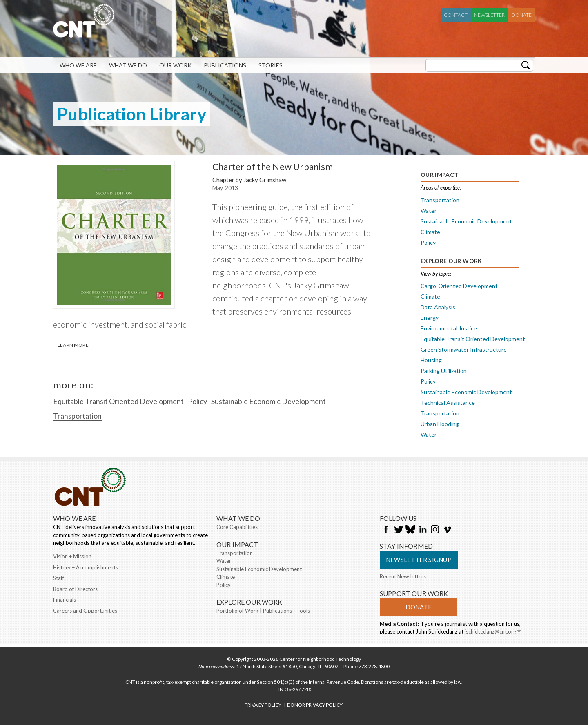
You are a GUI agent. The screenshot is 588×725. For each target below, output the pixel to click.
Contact (456, 15)
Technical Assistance (448, 403)
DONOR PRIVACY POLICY (315, 705)
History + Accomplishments (86, 567)
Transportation (77, 416)
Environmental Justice (449, 328)
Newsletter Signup (419, 560)
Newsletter (489, 15)
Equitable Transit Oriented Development (118, 401)
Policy (197, 401)
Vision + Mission (72, 556)
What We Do (128, 65)
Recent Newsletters (403, 576)
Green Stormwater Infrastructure (464, 349)
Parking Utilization (444, 371)
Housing (431, 360)
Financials (65, 600)
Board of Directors (75, 589)
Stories (271, 65)
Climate (430, 232)
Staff (59, 578)
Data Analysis (438, 307)
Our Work (175, 65)
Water (429, 211)
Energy (430, 318)
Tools (303, 611)
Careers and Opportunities (85, 611)
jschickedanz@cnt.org (493, 632)
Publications (225, 65)
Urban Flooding (440, 424)
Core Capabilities (237, 527)
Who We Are (78, 65)
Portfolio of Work (237, 611)
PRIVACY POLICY (263, 705)
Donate (521, 15)
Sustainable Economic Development (268, 401)
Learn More (73, 345)
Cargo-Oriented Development (459, 286)
